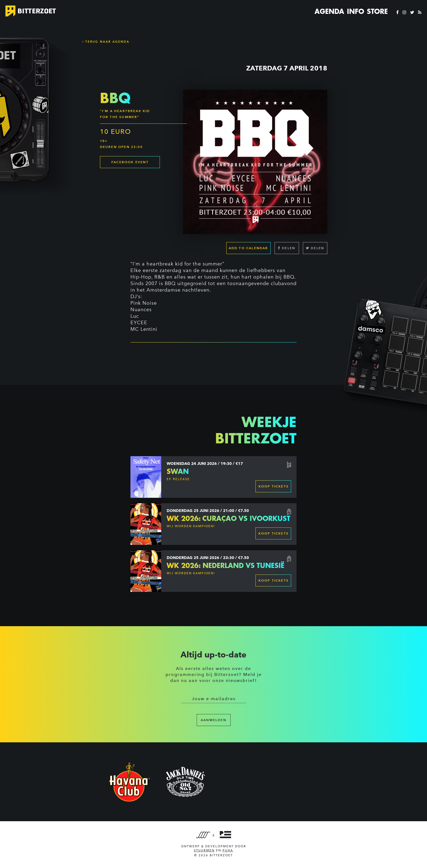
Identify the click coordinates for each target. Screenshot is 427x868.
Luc (135, 316)
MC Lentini (144, 329)
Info (356, 11)
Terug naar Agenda (106, 42)
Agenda (329, 11)
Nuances (141, 310)
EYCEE (139, 323)
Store (377, 11)
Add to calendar (248, 248)
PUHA (228, 850)
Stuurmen (204, 850)
